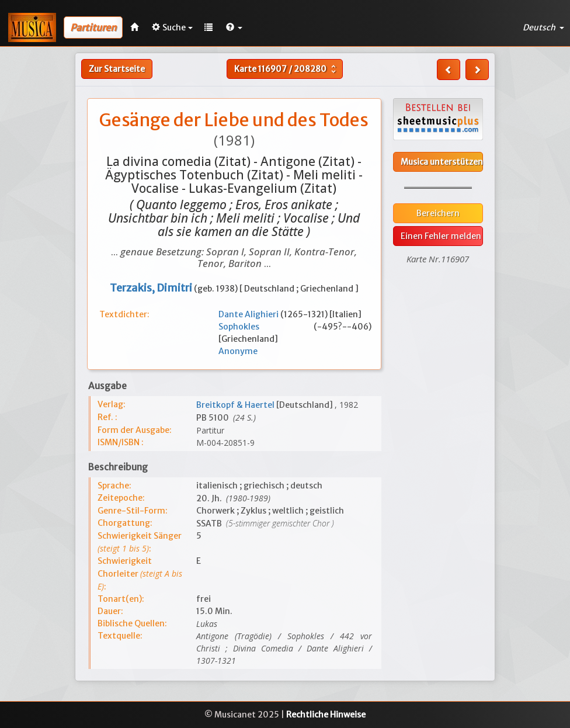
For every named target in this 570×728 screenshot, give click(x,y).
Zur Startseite (117, 69)
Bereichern (438, 213)
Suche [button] (172, 27)
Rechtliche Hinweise (326, 715)
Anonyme (238, 351)
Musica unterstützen (442, 162)
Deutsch (543, 27)
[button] (234, 27)
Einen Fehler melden (441, 236)
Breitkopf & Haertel (236, 405)
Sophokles (266, 327)
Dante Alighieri (249, 314)
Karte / (286, 69)
